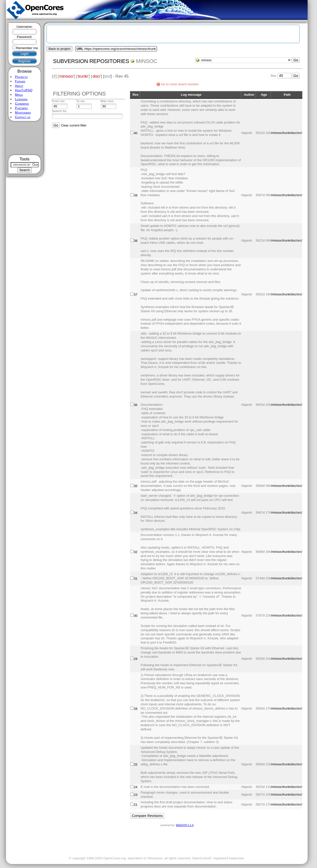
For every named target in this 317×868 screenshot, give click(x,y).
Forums (20, 81)
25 (135, 764)
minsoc (147, 61)
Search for (59, 111)
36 (135, 405)
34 (135, 513)
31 (135, 578)
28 (135, 709)
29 (135, 659)
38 (135, 241)
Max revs (107, 101)
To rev (80, 101)
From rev (58, 101)
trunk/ (83, 76)
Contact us (23, 117)
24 (135, 787)
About (19, 86)
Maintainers (23, 112)
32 (135, 552)
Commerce (22, 104)
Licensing (21, 99)
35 (135, 486)
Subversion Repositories (91, 61)
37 (135, 294)
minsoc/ (66, 76)
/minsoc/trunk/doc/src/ (287, 133)
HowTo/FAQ (24, 90)
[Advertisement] (25, 138)
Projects (21, 77)
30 (135, 616)
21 (135, 805)
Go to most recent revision (180, 84)
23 (135, 795)
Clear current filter (74, 125)
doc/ (96, 76)
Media (19, 95)
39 (135, 195)
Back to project (59, 49)
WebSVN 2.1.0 (185, 825)
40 (135, 133)
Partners (21, 108)
